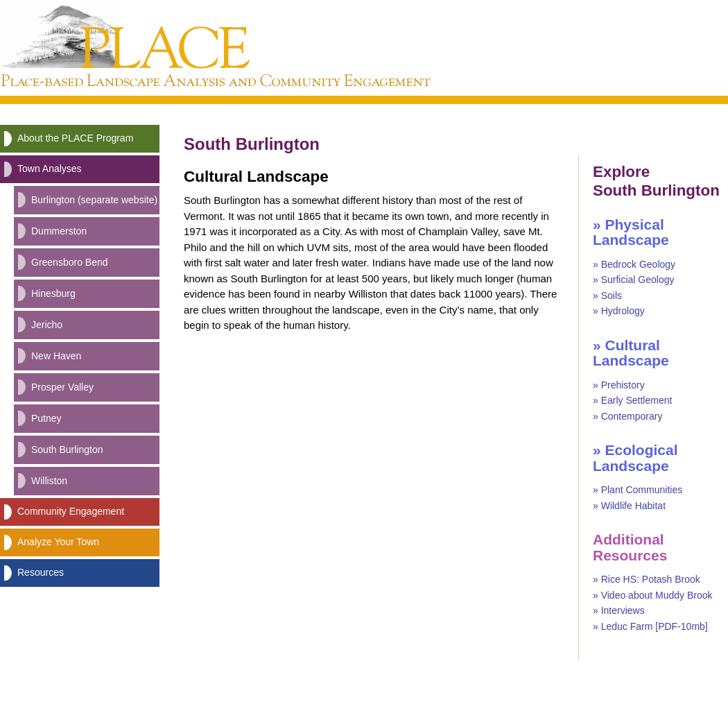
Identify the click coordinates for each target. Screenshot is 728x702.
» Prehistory (619, 385)
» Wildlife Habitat (629, 506)
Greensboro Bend (70, 262)
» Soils (607, 296)
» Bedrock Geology (634, 264)
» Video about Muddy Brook (653, 595)
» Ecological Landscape (635, 458)
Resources (41, 572)
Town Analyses (50, 169)
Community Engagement (71, 511)
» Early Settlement (632, 400)
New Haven (56, 356)
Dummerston (59, 231)
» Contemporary (627, 416)
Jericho (47, 325)
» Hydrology (619, 311)
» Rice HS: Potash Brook (647, 579)
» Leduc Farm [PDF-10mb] (650, 626)
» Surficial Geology (634, 280)
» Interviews (619, 610)
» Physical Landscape (631, 232)
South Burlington (67, 450)
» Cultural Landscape (631, 353)
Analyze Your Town (58, 542)
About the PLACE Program (75, 138)
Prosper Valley (62, 387)
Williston (49, 481)
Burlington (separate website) (94, 200)
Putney (46, 418)
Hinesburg (53, 293)
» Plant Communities (638, 490)
